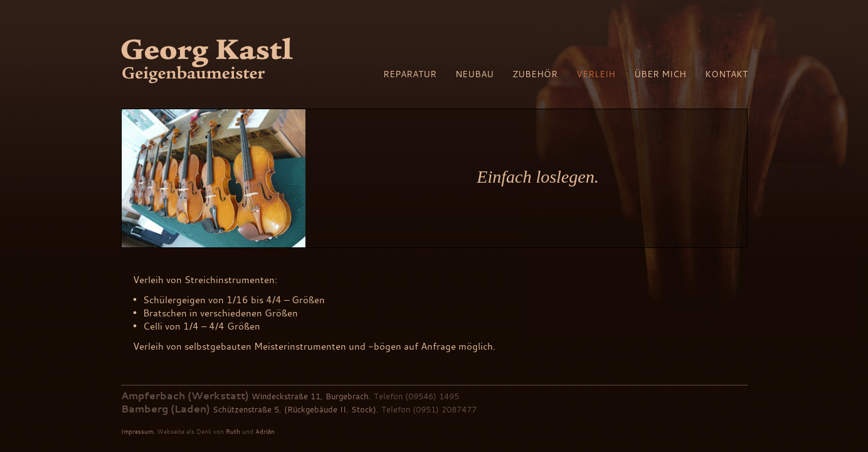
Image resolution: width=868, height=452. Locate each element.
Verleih (596, 74)
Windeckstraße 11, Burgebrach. (311, 396)
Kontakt (726, 74)
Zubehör (535, 74)
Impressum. (138, 432)
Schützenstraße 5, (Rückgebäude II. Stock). (296, 409)
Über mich (660, 74)
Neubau (474, 74)
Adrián (265, 432)
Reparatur (410, 74)
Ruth (233, 432)
